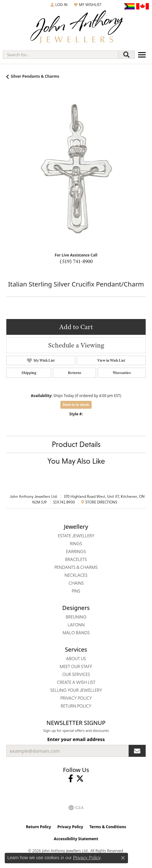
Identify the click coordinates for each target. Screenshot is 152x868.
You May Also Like (76, 461)
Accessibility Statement (76, 839)
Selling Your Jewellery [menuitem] (76, 690)
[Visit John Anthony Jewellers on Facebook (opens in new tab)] (71, 779)
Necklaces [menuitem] (76, 575)
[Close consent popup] (123, 858)
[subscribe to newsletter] (137, 751)
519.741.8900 (64, 502)
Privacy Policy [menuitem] (76, 698)
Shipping (29, 373)
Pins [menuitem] (76, 591)
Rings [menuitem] (76, 544)
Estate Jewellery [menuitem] (76, 536)
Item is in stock (76, 404)
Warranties (122, 373)
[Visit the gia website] (76, 808)
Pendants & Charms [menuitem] (76, 567)
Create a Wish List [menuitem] (76, 682)
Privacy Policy (70, 827)
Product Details (76, 444)
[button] (59, 5)
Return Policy (39, 827)
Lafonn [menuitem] (76, 625)
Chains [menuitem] (76, 583)
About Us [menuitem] (76, 659)
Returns (75, 373)
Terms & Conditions (108, 827)
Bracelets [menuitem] (76, 559)
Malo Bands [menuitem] (76, 633)
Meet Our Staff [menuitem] (76, 666)
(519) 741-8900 (76, 261)
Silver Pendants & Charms (35, 76)
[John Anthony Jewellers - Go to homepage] (76, 28)
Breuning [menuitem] (76, 617)
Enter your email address (76, 739)
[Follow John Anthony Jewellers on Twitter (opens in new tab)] (80, 779)
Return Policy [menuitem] (76, 706)
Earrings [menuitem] (76, 552)
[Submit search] (126, 55)
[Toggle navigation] (142, 55)
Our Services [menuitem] (76, 674)
